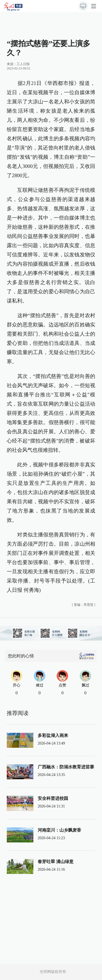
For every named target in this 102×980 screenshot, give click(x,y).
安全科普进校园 (53, 798)
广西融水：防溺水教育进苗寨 (66, 767)
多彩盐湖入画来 (53, 735)
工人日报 (23, 64)
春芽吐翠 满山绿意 (56, 862)
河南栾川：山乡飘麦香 (59, 830)
